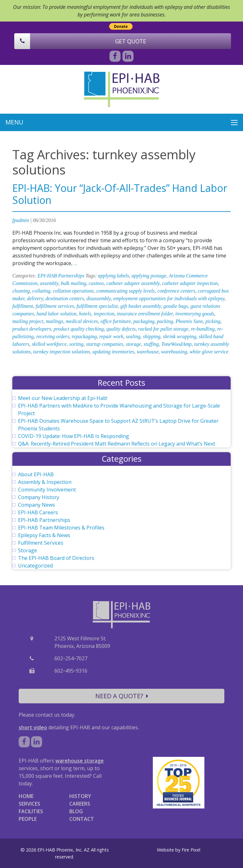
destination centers (65, 298)
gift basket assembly (140, 306)
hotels (85, 314)
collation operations (73, 291)
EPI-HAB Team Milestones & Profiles (61, 528)
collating (41, 291)
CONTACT (82, 819)
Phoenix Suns (189, 321)
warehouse (148, 352)
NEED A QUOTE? (122, 696)
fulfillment (23, 306)
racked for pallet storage (163, 329)
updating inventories (113, 352)
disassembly (98, 298)
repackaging (84, 336)
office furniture (115, 321)
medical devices (82, 321)
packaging (144, 321)
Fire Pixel (191, 850)
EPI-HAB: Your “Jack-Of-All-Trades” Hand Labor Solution (120, 194)
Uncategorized (35, 566)
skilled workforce (49, 344)
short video (33, 727)
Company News (37, 505)
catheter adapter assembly (133, 283)
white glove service (209, 352)
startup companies (105, 344)
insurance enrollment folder (145, 314)
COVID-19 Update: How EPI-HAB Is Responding (74, 436)
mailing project (28, 321)
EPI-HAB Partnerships (61, 276)
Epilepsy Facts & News (44, 535)
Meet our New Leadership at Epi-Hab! (63, 398)
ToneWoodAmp (177, 344)
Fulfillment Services (41, 543)
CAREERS (80, 804)
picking (213, 321)
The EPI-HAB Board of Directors (56, 558)
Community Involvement (47, 490)
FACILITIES (31, 811)
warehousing (174, 352)
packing (165, 321)
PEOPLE (28, 819)
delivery (35, 298)
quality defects (121, 329)
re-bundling (203, 329)
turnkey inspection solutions (62, 352)
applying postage (149, 276)
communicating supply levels (125, 291)
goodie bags (176, 306)
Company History (39, 497)
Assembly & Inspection (45, 482)
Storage (28, 550)
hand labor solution (56, 314)
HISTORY (80, 796)
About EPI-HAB (36, 474)
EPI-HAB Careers (38, 512)
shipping (152, 336)
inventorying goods (195, 314)
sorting (76, 344)
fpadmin (21, 220)
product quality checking (78, 329)
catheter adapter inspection (190, 283)
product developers (32, 329)
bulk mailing (73, 283)
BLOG (76, 811)
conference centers (176, 291)
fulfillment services (55, 306)
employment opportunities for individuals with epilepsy (169, 298)
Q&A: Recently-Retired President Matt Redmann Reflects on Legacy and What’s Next (117, 444)
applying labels (114, 276)
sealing (133, 336)
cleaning (21, 291)
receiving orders (53, 336)
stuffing (151, 344)
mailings (55, 321)
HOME (26, 796)
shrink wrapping (180, 336)
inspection (104, 314)
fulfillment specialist (97, 306)
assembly (49, 283)
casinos (96, 283)
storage (134, 344)
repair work (111, 336)
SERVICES (29, 804)
